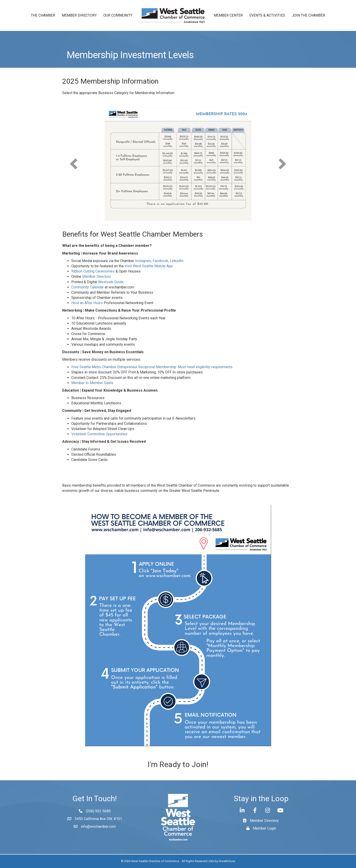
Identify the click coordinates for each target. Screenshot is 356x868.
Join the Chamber (308, 15)
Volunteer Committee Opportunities (99, 434)
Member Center (228, 15)
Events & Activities (267, 15)
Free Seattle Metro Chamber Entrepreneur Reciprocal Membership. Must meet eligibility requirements (152, 367)
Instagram (143, 261)
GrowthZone (227, 861)
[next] (282, 164)
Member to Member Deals (92, 383)
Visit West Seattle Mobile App (149, 266)
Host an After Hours (87, 303)
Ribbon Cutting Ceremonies (93, 271)
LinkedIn (177, 261)
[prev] (74, 164)
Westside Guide (111, 282)
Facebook (160, 261)
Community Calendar (88, 287)
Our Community (118, 15)
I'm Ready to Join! (178, 764)
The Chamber (43, 15)
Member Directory (79, 15)
